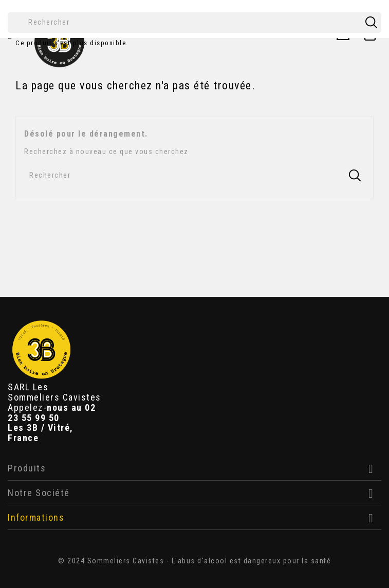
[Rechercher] (194, 23)
